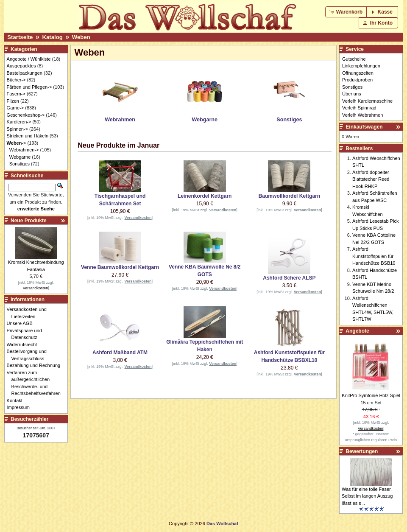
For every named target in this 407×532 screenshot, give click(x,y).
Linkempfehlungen (361, 66)
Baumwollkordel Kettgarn (289, 196)
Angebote (357, 331)
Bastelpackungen (25, 73)
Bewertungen (362, 451)
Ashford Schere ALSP (289, 278)
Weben (81, 37)
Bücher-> (16, 80)
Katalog (52, 37)
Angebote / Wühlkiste (29, 59)
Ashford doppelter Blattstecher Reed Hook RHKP (371, 179)
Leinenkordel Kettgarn (205, 196)
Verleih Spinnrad (359, 108)
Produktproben (357, 80)
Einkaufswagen (364, 127)
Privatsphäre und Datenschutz (27, 334)
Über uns (352, 94)
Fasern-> (16, 94)
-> (17, 143)
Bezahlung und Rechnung (36, 365)
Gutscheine (354, 59)
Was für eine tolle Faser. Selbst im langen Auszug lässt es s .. (367, 496)
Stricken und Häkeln (28, 136)
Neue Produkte (29, 221)
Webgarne (20, 157)
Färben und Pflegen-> (29, 87)
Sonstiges (20, 164)
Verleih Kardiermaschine (367, 101)
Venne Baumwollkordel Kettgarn (120, 267)
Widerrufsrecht (24, 344)
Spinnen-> (17, 129)
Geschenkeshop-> (26, 115)
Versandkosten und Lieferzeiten (29, 313)
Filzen (13, 101)
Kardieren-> (19, 122)
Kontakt (17, 400)
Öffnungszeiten (358, 73)
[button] (347, 12)
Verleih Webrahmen (362, 115)
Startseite (20, 37)
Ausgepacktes (21, 66)
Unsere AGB (22, 323)
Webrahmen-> (24, 150)
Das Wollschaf (222, 524)
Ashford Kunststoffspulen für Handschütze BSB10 (374, 256)
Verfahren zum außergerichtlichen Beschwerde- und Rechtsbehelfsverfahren (36, 383)
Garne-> (15, 108)
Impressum (21, 407)
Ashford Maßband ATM (120, 353)
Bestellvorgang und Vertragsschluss (29, 355)
